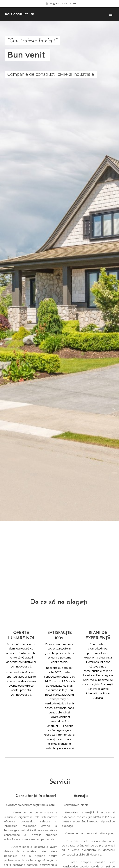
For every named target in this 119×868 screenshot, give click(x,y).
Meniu (111, 14)
